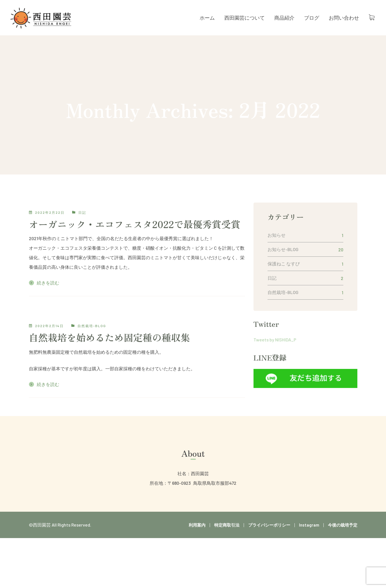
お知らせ (277, 235)
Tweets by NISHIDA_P (275, 340)
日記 (82, 212)
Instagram (309, 525)
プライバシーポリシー (269, 525)
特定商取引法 (227, 525)
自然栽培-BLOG (92, 326)
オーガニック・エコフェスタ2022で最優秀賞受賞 (135, 224)
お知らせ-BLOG (283, 249)
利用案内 (197, 525)
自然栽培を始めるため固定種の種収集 (110, 337)
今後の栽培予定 (343, 525)
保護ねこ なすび (284, 264)
